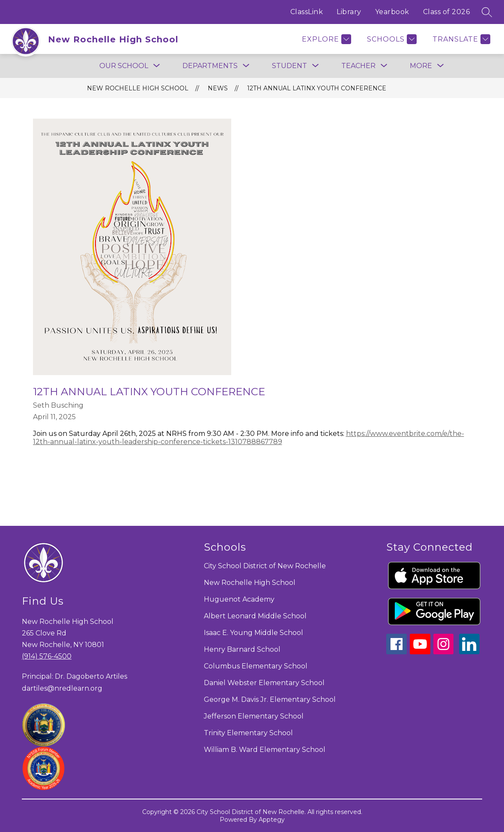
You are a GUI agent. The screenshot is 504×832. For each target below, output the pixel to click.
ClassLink (307, 12)
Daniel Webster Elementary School (264, 683)
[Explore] (325, 39)
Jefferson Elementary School (254, 716)
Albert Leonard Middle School (255, 616)
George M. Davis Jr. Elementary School (270, 699)
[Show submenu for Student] (289, 66)
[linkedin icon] (469, 652)
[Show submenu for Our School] (124, 66)
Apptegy (272, 820)
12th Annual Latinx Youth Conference (317, 88)
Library (349, 12)
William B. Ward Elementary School (265, 750)
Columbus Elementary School (256, 666)
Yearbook (392, 12)
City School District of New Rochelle (265, 566)
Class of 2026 (447, 12)
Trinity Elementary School (248, 733)
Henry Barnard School (242, 649)
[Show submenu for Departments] (210, 66)
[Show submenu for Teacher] (358, 66)
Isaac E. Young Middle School (253, 633)
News (218, 88)
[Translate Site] (460, 39)
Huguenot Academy (239, 599)
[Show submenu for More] (421, 66)
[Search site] (487, 12)
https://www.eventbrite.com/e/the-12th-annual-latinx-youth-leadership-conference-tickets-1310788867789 (249, 438)
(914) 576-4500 (47, 656)
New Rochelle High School (138, 88)
